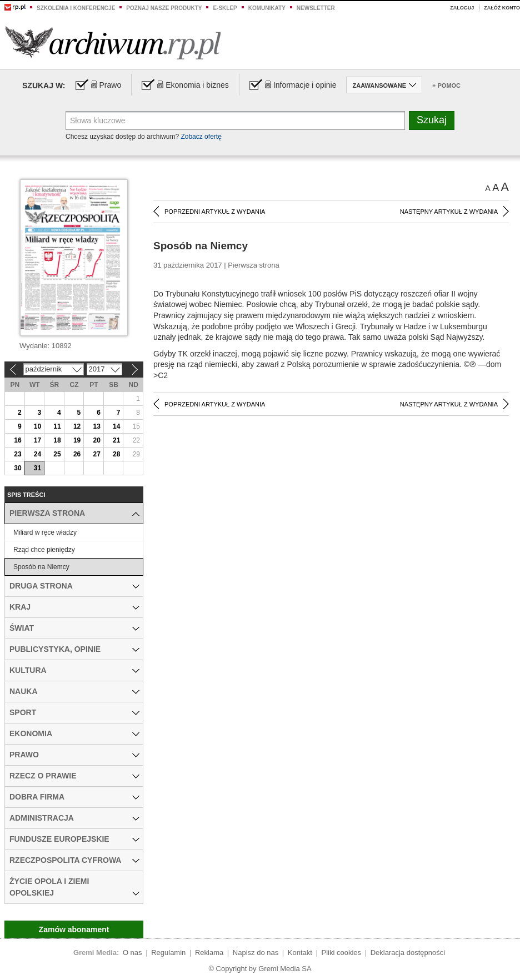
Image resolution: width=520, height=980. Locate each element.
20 (96, 440)
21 (116, 440)
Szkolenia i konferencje (76, 8)
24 (37, 454)
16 (17, 440)
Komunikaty (267, 8)
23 (17, 454)
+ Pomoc (446, 86)
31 (37, 468)
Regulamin (168, 953)
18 (57, 440)
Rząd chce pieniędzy (44, 550)
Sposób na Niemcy (41, 567)
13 (96, 426)
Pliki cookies (342, 953)
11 (57, 426)
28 (116, 454)
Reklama (209, 953)
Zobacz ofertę (201, 137)
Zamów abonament (74, 929)
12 (77, 426)
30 (17, 468)
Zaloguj (462, 8)
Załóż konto (502, 8)
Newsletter (316, 8)
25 (57, 454)
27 (96, 454)
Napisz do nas (256, 953)
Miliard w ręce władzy (45, 532)
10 (37, 426)
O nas (132, 953)
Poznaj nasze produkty (164, 8)
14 (116, 426)
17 (37, 440)
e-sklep (225, 8)
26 (77, 454)
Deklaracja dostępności (408, 953)
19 (77, 440)
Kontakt (300, 953)
